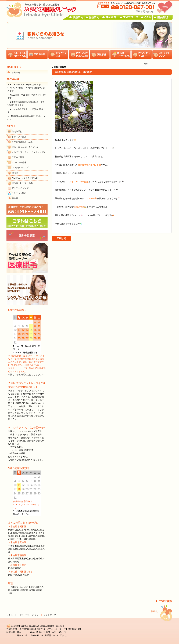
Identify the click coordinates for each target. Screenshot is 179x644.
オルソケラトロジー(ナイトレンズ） (29, 152)
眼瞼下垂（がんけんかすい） (25, 147)
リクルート (12, 615)
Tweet (145, 64)
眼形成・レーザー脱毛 (22, 183)
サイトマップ (50, 615)
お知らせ (16, 73)
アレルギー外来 (19, 162)
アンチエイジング (20, 188)
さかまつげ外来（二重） (23, 142)
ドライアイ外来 (19, 137)
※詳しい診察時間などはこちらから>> (26, 375)
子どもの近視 (18, 157)
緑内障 (15, 173)
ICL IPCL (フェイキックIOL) (25, 178)
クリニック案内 (19, 193)
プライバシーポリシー (30, 615)
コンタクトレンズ (20, 168)
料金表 (15, 198)
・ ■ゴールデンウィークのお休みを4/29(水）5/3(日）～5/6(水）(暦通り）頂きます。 (26, 88)
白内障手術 (17, 132)
